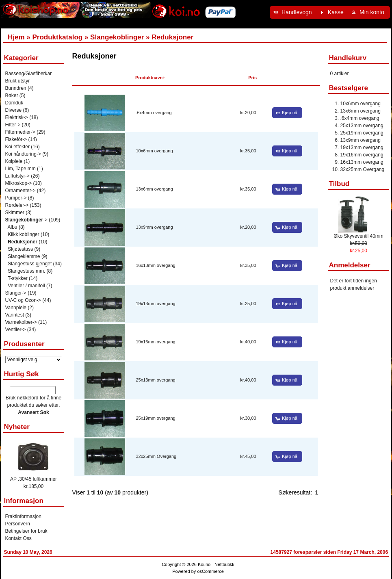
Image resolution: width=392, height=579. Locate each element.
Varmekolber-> (21, 322)
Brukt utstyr (18, 81)
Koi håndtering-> (23, 154)
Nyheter (17, 427)
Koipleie (14, 161)
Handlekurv (348, 58)
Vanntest (15, 315)
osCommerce (210, 571)
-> (26, 220)
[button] (294, 12)
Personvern (18, 524)
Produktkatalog (57, 37)
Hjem (16, 37)
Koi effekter (17, 147)
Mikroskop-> (19, 183)
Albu (13, 227)
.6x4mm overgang (154, 113)
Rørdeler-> (17, 205)
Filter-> (13, 125)
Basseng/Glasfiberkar (29, 74)
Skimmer (15, 213)
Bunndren (16, 88)
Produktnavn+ (150, 78)
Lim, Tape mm (21, 169)
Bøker (12, 95)
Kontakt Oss (18, 538)
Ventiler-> (16, 330)
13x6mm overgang (155, 189)
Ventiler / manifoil (26, 286)
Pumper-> (16, 198)
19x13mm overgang (156, 304)
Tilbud (339, 184)
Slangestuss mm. (26, 271)
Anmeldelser (350, 265)
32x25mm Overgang (156, 456)
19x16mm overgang (156, 342)
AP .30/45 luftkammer (34, 479)
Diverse (14, 110)
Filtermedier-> (20, 132)
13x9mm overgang (155, 227)
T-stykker (18, 278)
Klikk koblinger (23, 234)
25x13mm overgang (156, 380)
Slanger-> (16, 293)
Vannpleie (16, 308)
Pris (252, 78)
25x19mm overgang (156, 418)
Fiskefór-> (16, 139)
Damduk (14, 103)
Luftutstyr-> (17, 176)
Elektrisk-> (17, 117)
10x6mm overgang (155, 151)
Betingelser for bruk (26, 531)
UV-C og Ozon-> (23, 300)
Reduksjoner (172, 37)
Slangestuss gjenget (30, 264)
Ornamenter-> (21, 191)
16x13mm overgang (156, 265)
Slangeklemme (24, 256)
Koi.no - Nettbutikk (216, 564)
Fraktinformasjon (23, 516)
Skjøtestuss (20, 249)
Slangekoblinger (117, 37)
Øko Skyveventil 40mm (358, 236)
